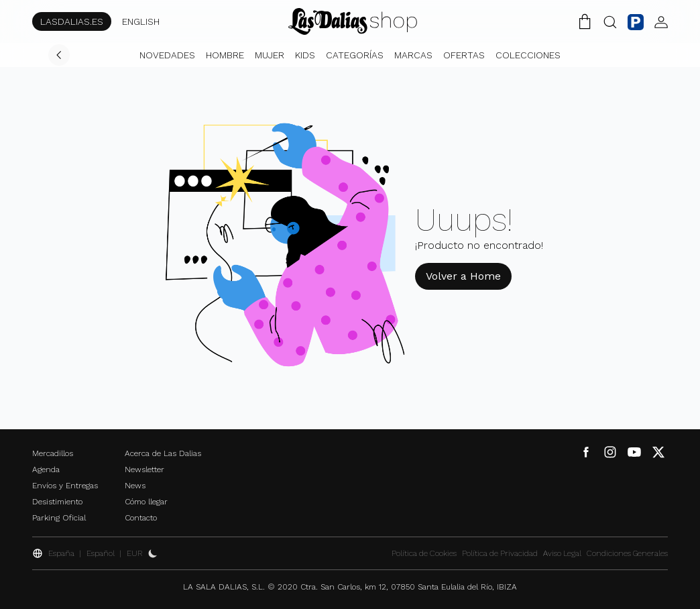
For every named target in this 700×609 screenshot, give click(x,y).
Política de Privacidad (500, 553)
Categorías (355, 55)
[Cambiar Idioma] (353, 21)
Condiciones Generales (627, 553)
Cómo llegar (146, 502)
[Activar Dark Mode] (153, 553)
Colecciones (528, 55)
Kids (305, 55)
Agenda (46, 469)
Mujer (270, 55)
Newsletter (144, 469)
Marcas (413, 55)
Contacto (141, 518)
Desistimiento (57, 502)
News (135, 486)
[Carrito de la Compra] (585, 21)
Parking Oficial (59, 518)
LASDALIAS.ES (72, 21)
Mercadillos (53, 453)
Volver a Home (463, 276)
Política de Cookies (424, 553)
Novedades (167, 55)
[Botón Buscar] (610, 21)
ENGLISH (141, 21)
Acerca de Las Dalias (163, 453)
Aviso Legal (562, 553)
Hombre (225, 55)
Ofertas (464, 55)
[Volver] (59, 55)
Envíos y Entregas (65, 486)
